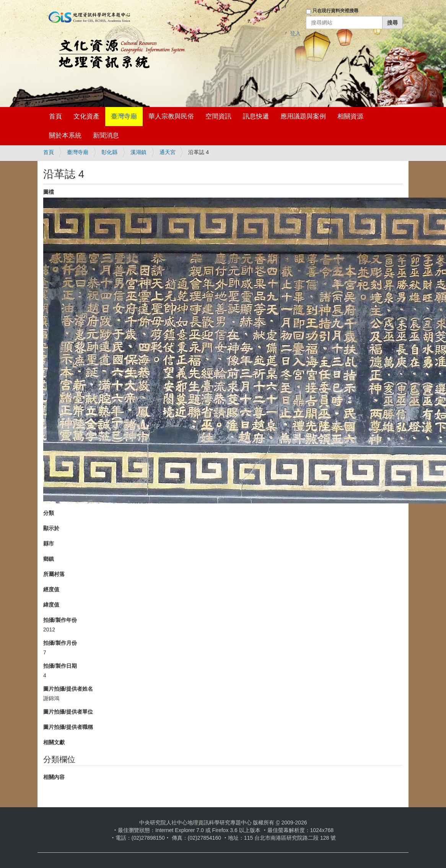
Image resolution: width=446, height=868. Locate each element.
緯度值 (51, 605)
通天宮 (168, 152)
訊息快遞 (256, 116)
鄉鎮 (49, 559)
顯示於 (51, 528)
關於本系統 (65, 135)
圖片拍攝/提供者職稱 (68, 727)
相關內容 (54, 777)
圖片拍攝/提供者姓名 (68, 689)
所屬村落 (54, 574)
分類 (49, 513)
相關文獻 (54, 742)
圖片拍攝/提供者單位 (68, 712)
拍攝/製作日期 (60, 666)
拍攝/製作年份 (60, 620)
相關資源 (350, 116)
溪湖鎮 (138, 152)
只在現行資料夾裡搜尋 (335, 11)
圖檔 (49, 192)
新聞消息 (106, 135)
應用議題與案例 (303, 116)
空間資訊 (218, 116)
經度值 (51, 589)
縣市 (49, 544)
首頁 (55, 116)
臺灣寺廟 (124, 116)
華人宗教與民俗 (171, 116)
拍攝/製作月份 (60, 643)
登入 (295, 33)
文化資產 (86, 116)
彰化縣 (109, 152)
